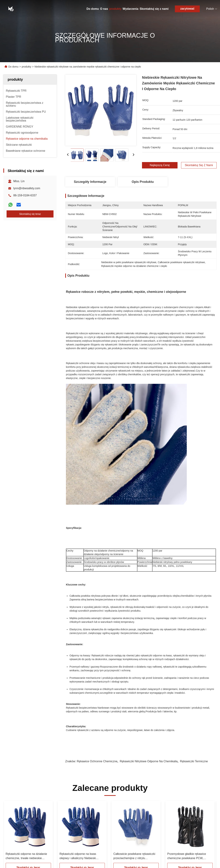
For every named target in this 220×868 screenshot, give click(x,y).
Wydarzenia (131, 9)
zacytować (187, 9)
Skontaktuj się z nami (154, 9)
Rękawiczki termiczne (194, 761)
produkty (115, 9)
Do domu (93, 9)
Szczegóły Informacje (90, 182)
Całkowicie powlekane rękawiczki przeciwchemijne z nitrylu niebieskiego (134, 856)
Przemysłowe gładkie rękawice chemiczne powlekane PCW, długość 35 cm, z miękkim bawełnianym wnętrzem (187, 856)
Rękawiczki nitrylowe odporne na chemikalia (149, 761)
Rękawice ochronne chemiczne (97, 761)
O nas (104, 9)
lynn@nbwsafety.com (27, 188)
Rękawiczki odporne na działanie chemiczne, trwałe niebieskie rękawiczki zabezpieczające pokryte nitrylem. (28, 856)
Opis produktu (143, 182)
